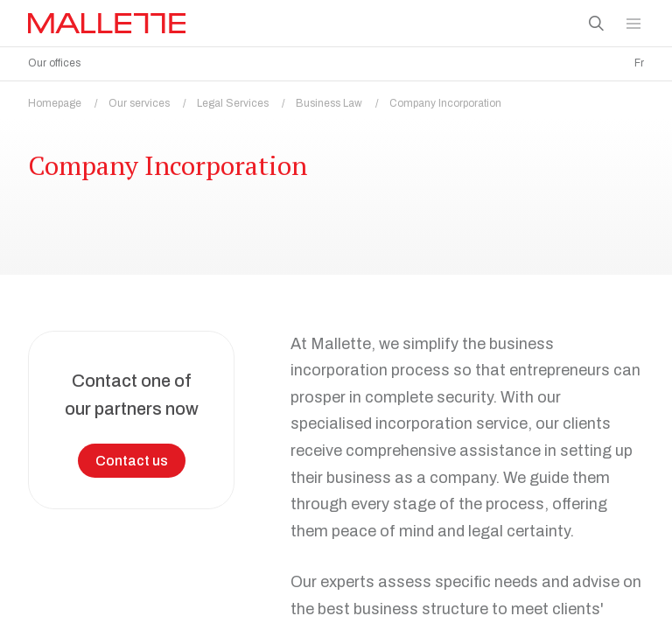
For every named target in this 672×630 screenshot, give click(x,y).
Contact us (132, 456)
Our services (153, 99)
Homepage (68, 99)
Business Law (343, 99)
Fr (639, 63)
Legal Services (246, 99)
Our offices (54, 63)
